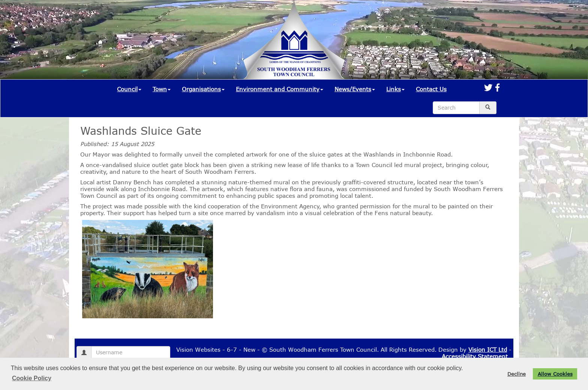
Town (162, 89)
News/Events (355, 89)
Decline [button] (517, 374)
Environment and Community (280, 89)
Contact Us (431, 89)
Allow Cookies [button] (555, 374)
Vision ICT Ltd (488, 349)
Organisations (203, 89)
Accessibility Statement (475, 356)
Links (395, 89)
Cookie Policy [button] (32, 378)
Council (129, 89)
